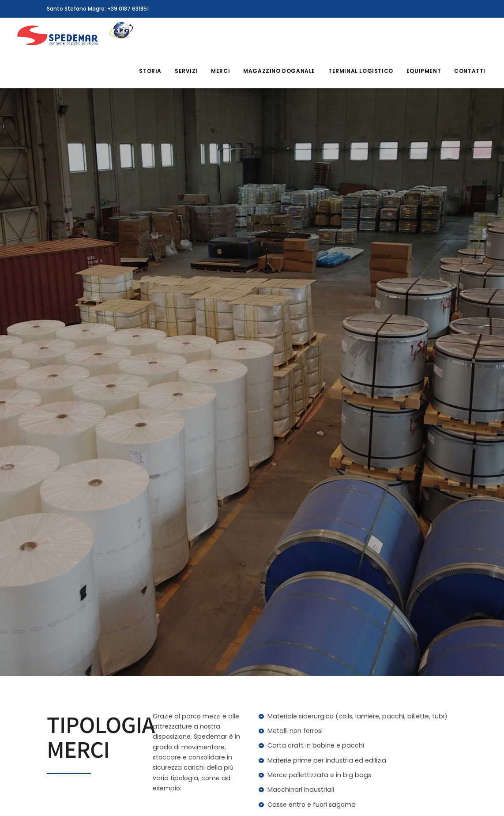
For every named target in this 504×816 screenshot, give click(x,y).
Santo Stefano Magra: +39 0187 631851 (98, 9)
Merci (220, 71)
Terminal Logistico (361, 71)
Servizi (186, 71)
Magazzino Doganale (279, 71)
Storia (150, 71)
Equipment (424, 71)
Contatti (470, 71)
